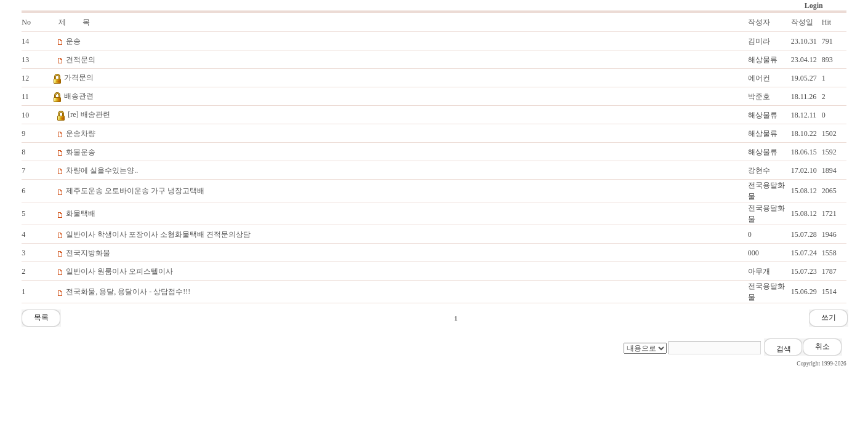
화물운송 (81, 152)
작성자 (759, 22)
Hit (826, 22)
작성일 (802, 22)
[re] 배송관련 (89, 114)
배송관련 (79, 96)
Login (814, 6)
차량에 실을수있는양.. (102, 170)
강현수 (759, 170)
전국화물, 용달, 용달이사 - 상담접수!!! (128, 292)
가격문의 (79, 78)
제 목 (74, 22)
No (26, 22)
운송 (73, 41)
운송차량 (81, 134)
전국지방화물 (88, 253)
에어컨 (759, 78)
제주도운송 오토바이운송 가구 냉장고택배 (135, 191)
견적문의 (81, 60)
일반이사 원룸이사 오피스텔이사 (119, 271)
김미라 (759, 41)
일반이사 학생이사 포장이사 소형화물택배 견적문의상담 (158, 234)
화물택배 (81, 214)
